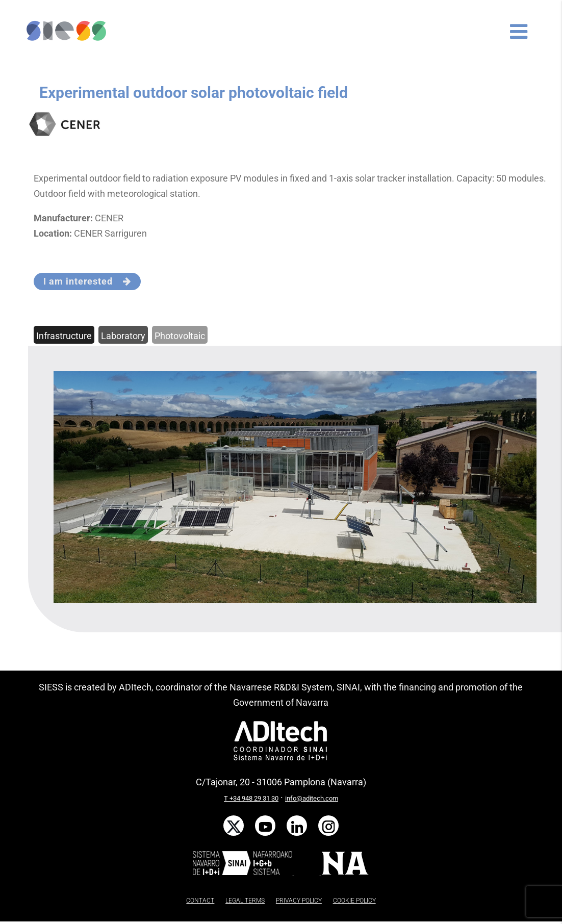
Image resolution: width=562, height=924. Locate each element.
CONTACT (200, 901)
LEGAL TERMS (245, 901)
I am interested (87, 281)
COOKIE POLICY (354, 901)
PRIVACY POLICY (299, 901)
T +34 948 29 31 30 (251, 798)
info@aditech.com (312, 798)
